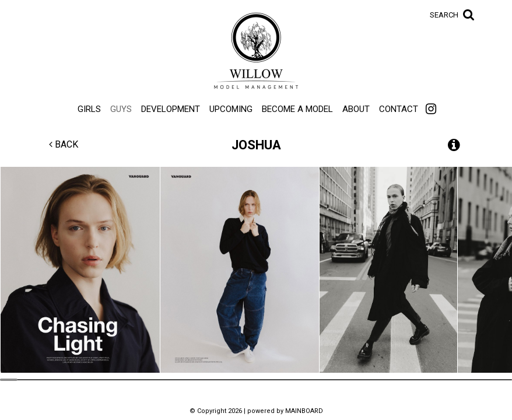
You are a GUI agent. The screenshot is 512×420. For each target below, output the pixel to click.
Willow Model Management (256, 51)
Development (171, 109)
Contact (399, 109)
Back (64, 144)
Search (444, 15)
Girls (89, 109)
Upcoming (231, 109)
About (356, 109)
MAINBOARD (304, 411)
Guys (121, 109)
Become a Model (297, 109)
